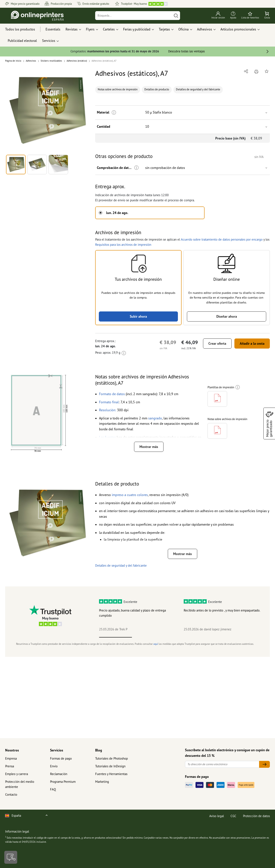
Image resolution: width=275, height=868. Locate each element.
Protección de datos (256, 816)
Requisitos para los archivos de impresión (123, 245)
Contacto (11, 794)
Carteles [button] (109, 29)
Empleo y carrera (17, 774)
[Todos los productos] (24, 29)
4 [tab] (214, 637)
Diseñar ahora (227, 316)
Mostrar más (149, 447)
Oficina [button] (183, 29)
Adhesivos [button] (205, 29)
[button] (48, 110)
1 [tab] (115, 637)
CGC (233, 816)
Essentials (53, 29)
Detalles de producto (157, 89)
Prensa (10, 766)
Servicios (57, 750)
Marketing (102, 782)
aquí (156, 644)
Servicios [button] (49, 41)
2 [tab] (148, 637)
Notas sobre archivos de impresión (118, 89)
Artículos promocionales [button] (238, 29)
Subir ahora (138, 316)
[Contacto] (11, 857)
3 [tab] (181, 637)
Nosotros (12, 750)
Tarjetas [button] (164, 29)
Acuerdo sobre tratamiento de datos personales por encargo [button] (222, 239)
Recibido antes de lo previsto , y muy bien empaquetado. (222, 610)
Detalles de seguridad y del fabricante (198, 89)
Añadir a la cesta (252, 343)
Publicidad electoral (22, 41)
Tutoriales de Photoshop (112, 758)
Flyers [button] (90, 29)
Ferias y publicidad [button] (137, 29)
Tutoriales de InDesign (110, 766)
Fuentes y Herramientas (111, 774)
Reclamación (59, 774)
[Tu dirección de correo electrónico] (222, 764)
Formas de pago (61, 758)
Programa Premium (63, 782)
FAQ (53, 789)
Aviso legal (217, 816)
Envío (54, 766)
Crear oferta (217, 343)
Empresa (11, 758)
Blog (99, 750)
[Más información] (114, 113)
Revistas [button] (72, 29)
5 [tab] (247, 637)
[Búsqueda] (134, 16)
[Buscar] (176, 16)
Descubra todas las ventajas (186, 51)
